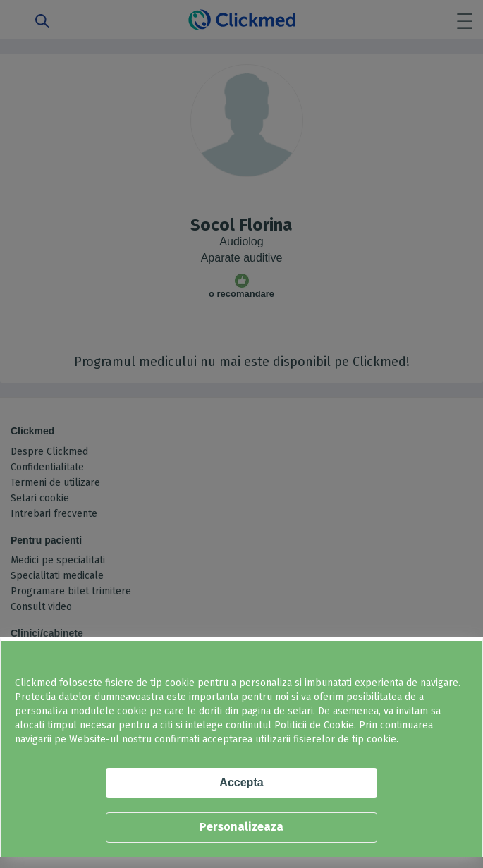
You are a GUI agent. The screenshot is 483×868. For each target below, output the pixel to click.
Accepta (241, 782)
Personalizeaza (242, 827)
